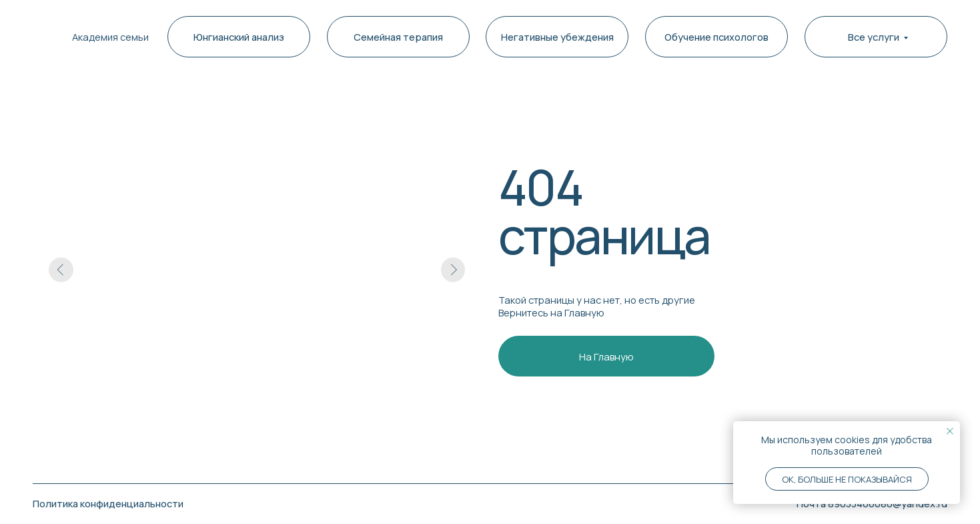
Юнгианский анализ (239, 37)
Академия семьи (110, 37)
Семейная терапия (398, 37)
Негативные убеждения (557, 37)
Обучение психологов (716, 37)
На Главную (606, 356)
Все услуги (874, 37)
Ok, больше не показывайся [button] (847, 479)
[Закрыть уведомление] (950, 431)
